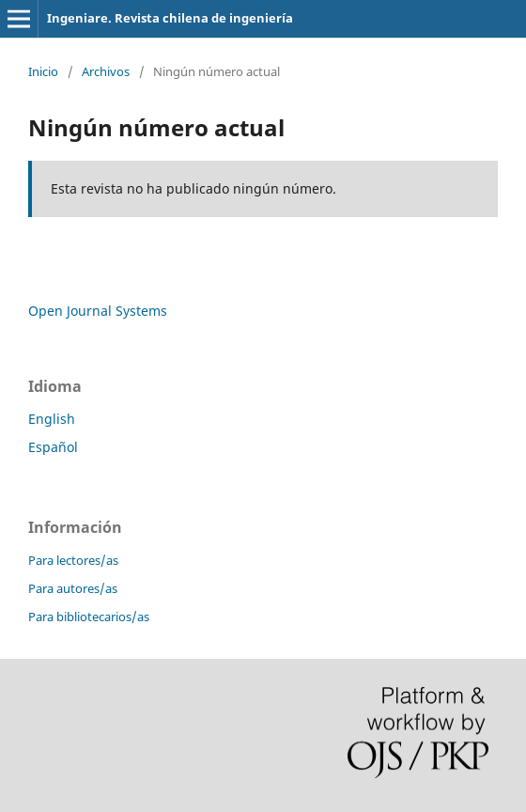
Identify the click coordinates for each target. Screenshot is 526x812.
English (52, 419)
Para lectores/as (73, 560)
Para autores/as (73, 588)
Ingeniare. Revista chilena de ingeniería (170, 18)
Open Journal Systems (98, 311)
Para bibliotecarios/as (89, 617)
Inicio (43, 71)
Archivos (106, 71)
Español (53, 447)
